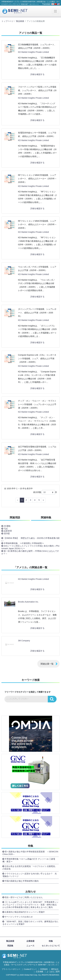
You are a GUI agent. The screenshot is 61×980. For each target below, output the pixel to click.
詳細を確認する (37, 74)
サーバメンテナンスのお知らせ (19, 917)
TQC (6, 529)
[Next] (43, 500)
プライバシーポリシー (11, 969)
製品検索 (20, 21)
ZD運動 (7, 526)
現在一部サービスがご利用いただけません (24, 897)
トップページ (7, 21)
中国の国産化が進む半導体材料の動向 (22, 881)
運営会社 (55, 969)
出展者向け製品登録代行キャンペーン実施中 (25, 912)
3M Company (24, 641)
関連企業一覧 (47, 664)
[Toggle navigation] (55, 11)
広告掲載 (39, 972)
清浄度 (7, 533)
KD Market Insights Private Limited (34, 52)
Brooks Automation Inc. (28, 602)
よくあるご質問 (53, 972)
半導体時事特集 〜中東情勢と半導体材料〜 (24, 543)
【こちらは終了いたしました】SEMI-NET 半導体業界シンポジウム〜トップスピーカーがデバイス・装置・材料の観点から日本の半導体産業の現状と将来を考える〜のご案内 (30, 905)
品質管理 (8, 531)
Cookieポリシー (30, 969)
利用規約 (44, 969)
